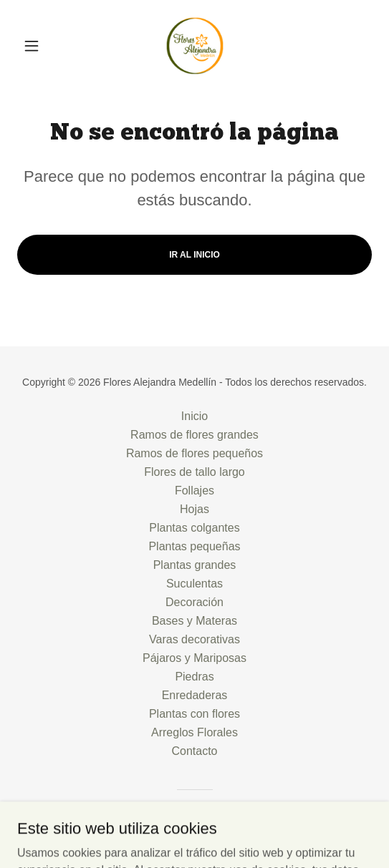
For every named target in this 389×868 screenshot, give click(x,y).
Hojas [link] (194, 509)
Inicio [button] (194, 416)
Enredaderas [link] (195, 695)
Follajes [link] (194, 491)
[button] (44, 46)
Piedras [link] (194, 677)
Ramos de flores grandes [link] (194, 435)
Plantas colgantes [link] (194, 528)
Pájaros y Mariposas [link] (194, 658)
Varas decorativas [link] (194, 639)
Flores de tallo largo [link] (194, 472)
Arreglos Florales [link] (194, 732)
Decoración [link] (194, 602)
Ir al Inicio (194, 255)
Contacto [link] (194, 751)
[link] (195, 46)
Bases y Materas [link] (194, 621)
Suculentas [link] (194, 584)
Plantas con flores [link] (194, 714)
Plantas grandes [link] (195, 565)
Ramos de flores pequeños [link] (194, 453)
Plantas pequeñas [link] (194, 546)
